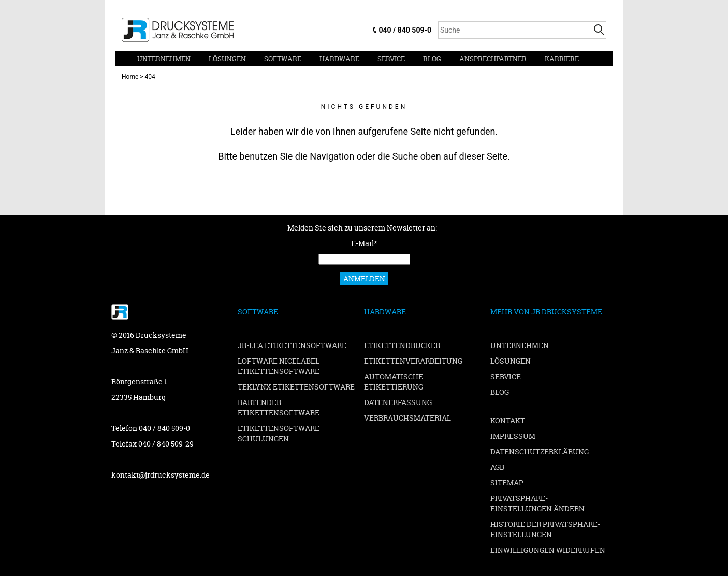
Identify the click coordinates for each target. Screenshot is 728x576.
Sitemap (507, 483)
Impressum (513, 436)
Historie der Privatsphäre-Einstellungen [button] (545, 529)
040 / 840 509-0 (405, 30)
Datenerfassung (398, 402)
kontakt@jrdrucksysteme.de (161, 475)
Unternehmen (164, 59)
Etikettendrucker (402, 345)
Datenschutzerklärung (540, 451)
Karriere (562, 59)
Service (391, 59)
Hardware (339, 59)
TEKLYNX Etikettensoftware (296, 387)
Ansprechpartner (493, 59)
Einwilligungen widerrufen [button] (548, 550)
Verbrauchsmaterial (407, 418)
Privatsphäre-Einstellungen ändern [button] (537, 503)
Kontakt (508, 420)
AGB (497, 467)
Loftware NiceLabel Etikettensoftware (279, 366)
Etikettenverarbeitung (413, 361)
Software (283, 59)
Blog (432, 59)
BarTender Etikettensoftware (279, 407)
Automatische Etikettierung (394, 381)
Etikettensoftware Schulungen (279, 433)
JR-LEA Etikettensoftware (292, 345)
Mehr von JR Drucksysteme (546, 312)
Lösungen (227, 59)
